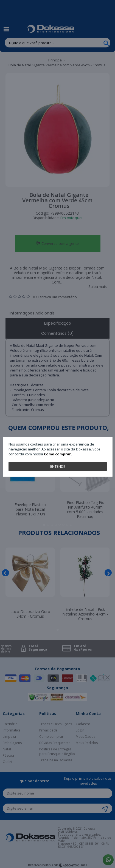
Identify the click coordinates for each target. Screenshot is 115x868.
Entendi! (58, 466)
